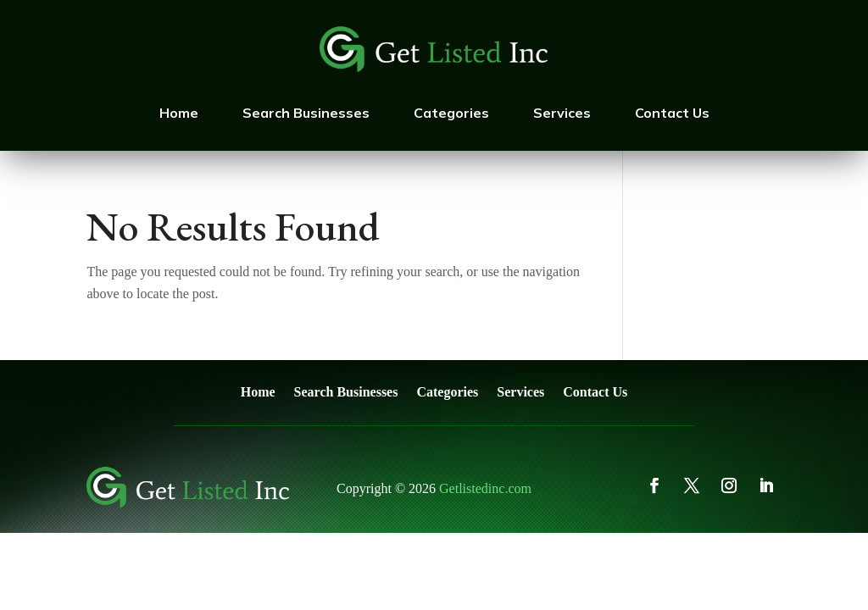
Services (562, 113)
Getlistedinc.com (485, 488)
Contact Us (672, 113)
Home (179, 113)
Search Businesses (306, 113)
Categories (451, 113)
